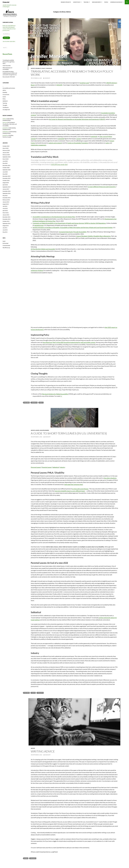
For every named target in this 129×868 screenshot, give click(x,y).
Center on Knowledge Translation (78, 143)
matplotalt (94, 136)
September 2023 (7, 157)
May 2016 (5, 196)
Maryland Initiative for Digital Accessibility (55, 394)
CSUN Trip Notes (7, 66)
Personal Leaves (36, 467)
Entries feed (5, 243)
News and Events (96, 2)
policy (108, 143)
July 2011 (5, 228)
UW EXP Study (77, 2)
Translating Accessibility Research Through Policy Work (72, 73)
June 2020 (5, 172)
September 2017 (7, 187)
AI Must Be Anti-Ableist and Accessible (43, 249)
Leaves (37, 430)
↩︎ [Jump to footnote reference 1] (61, 396)
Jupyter (79, 139)
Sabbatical (56, 467)
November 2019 (7, 178)
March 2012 (6, 213)
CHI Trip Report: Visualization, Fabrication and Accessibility (10, 124)
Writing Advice (43, 751)
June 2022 (5, 161)
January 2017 (6, 189)
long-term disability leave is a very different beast (70, 491)
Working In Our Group (116, 2)
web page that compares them (74, 484)
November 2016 (7, 191)
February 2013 (6, 200)
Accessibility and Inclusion (9, 88)
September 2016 (7, 193)
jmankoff (47, 78)
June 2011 (5, 230)
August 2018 (6, 183)
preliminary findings (37, 270)
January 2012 (6, 215)
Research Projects (66, 2)
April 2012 (5, 211)
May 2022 (5, 163)
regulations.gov (39, 225)
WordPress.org (6, 248)
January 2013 (6, 202)
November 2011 (7, 219)
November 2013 (7, 198)
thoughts (40, 693)
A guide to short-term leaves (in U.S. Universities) (69, 433)
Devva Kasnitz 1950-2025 (9, 77)
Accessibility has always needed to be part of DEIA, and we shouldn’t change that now (10, 73)
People (106, 2)
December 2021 (6, 165)
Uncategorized (44, 430)
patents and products (55, 143)
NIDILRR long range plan (59, 164)
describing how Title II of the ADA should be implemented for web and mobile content (69, 342)
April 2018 (5, 185)
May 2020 (5, 174)
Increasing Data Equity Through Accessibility (73, 232)
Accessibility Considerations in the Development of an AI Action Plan (54, 217)
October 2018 (6, 180)
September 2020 (7, 170)
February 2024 (6, 155)
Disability (38, 68)
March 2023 (6, 159)
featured (27, 403)
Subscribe (6, 38)
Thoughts (49, 68)
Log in (4, 241)
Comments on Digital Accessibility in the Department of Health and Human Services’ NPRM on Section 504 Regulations (69, 223)
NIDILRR (59, 85)
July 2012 (5, 206)
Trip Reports (6, 107)
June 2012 (5, 208)
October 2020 (6, 168)
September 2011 (7, 223)
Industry (62, 467)
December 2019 (6, 176)
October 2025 (6, 146)
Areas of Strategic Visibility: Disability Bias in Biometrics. (94, 236)
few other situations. (110, 478)
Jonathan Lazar (84, 83)
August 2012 (6, 204)
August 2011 (6, 226)
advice (26, 858)
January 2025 (6, 153)
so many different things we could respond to (102, 187)
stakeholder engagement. (39, 145)
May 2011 (5, 232)
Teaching (86, 2)
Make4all (6, 2)
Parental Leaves (47, 467)
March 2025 (6, 148)
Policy (44, 68)
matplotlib (61, 139)
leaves (33, 693)
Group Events (6, 95)
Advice (33, 68)
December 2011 (6, 217)
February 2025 (6, 150)
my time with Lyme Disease (80, 489)
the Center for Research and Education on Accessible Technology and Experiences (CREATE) (77, 119)
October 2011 (6, 221)
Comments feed (6, 245)
